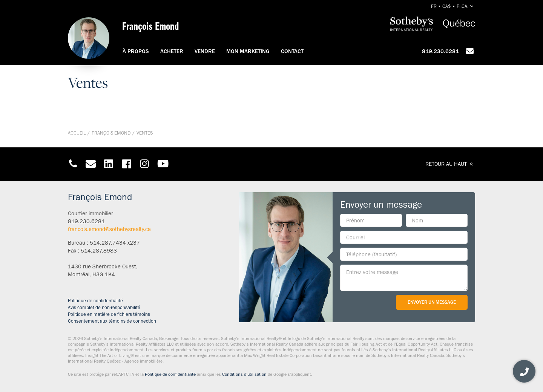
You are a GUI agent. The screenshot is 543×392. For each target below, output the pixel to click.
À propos (136, 51)
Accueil (77, 133)
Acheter (172, 51)
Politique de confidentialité (95, 301)
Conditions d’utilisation (244, 374)
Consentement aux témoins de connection (112, 321)
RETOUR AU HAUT (450, 164)
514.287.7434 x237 (115, 243)
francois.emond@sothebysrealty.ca (109, 229)
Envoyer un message (432, 302)
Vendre (205, 51)
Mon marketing (248, 51)
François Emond (111, 133)
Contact (292, 51)
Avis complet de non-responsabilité (104, 307)
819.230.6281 (440, 51)
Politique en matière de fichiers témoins (109, 314)
